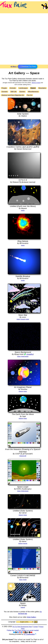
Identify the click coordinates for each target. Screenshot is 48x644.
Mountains (42, 88)
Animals (13, 88)
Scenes (22, 92)
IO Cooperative (29, 634)
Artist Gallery (31, 617)
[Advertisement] (24, 38)
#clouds (23, 319)
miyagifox (30, 354)
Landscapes (23, 88)
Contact (36, 627)
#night (23, 280)
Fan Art (30, 95)
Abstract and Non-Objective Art (13, 95)
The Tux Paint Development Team (22, 627)
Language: (12, 622)
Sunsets (5, 92)
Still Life (14, 92)
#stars (23, 210)
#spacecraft (23, 456)
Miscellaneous (33, 92)
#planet (21, 391)
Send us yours (36, 83)
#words (25, 543)
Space (33, 88)
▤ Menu (14, 67)
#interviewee (25, 356)
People (4, 88)
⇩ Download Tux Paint (28, 67)
